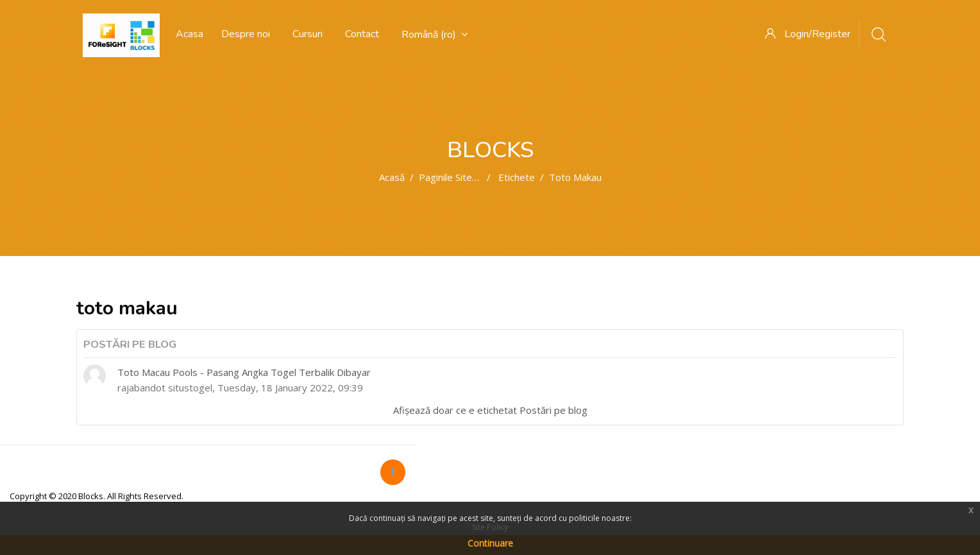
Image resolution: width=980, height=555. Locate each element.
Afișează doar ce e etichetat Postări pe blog (490, 410)
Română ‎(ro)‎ (435, 35)
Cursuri (308, 34)
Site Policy (490, 527)
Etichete (517, 177)
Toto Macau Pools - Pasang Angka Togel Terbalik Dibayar (244, 372)
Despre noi (246, 34)
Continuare (490, 543)
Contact (362, 34)
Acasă (392, 177)
